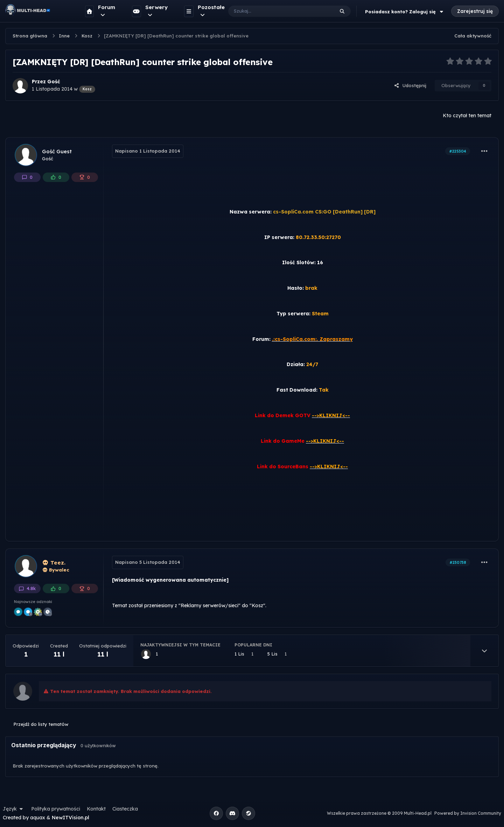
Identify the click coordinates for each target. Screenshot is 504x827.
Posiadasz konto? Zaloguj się (405, 12)
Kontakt (96, 809)
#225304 (458, 151)
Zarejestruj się (475, 11)
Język (14, 809)
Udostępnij (410, 85)
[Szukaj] (274, 11)
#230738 (458, 562)
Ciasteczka (125, 809)
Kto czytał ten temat (467, 115)
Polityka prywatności (56, 809)
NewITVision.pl (71, 818)
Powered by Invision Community (468, 813)
